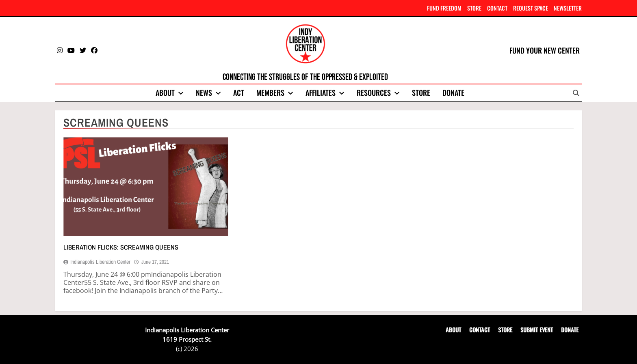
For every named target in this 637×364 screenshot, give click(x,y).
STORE (474, 8)
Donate (453, 93)
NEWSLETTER (568, 8)
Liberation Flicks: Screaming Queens (121, 247)
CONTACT (497, 8)
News (204, 93)
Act (239, 93)
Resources (374, 93)
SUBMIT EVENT (537, 330)
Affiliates (321, 93)
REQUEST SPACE (531, 8)
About (165, 93)
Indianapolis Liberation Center (100, 262)
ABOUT (453, 330)
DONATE (570, 330)
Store (421, 93)
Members (270, 93)
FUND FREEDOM (444, 8)
